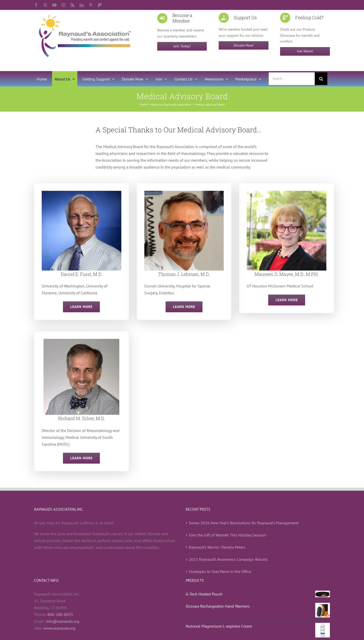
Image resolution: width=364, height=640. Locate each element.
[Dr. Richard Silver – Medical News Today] (81, 341)
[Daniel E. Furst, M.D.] (82, 193)
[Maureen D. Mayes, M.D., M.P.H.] (287, 193)
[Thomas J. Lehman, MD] (184, 193)
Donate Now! (244, 45)
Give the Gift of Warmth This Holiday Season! (227, 535)
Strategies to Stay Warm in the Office (220, 571)
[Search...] (292, 79)
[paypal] (100, 5)
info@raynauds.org (63, 621)
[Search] (321, 79)
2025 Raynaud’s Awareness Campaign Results (228, 559)
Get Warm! (305, 51)
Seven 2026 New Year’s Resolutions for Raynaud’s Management (244, 523)
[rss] (73, 5)
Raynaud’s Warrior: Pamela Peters (217, 547)
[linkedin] (82, 5)
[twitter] (45, 5)
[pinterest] (91, 5)
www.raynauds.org (59, 628)
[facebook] (36, 5)
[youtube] (54, 5)
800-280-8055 (60, 614)
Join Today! (182, 46)
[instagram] (63, 5)
